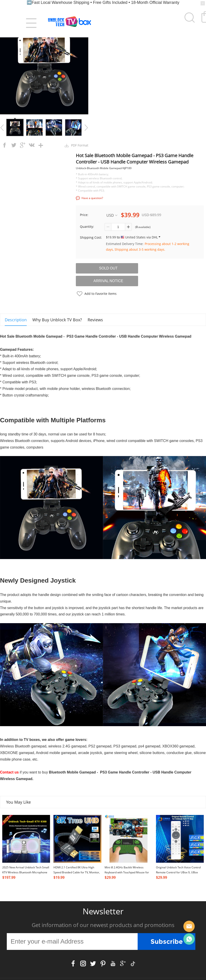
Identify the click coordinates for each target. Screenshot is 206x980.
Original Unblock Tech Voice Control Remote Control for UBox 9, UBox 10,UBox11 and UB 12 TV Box (178, 872)
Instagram (83, 963)
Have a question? (92, 198)
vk (32, 145)
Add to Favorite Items (101, 294)
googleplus (23, 145)
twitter (14, 145)
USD (112, 215)
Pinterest (103, 963)
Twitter (93, 963)
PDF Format (80, 145)
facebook (5, 145)
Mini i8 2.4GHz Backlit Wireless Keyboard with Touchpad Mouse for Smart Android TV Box (127, 872)
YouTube (113, 963)
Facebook (73, 963)
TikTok (133, 963)
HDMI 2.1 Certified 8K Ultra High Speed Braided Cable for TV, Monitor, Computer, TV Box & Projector (77, 872)
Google (123, 963)
